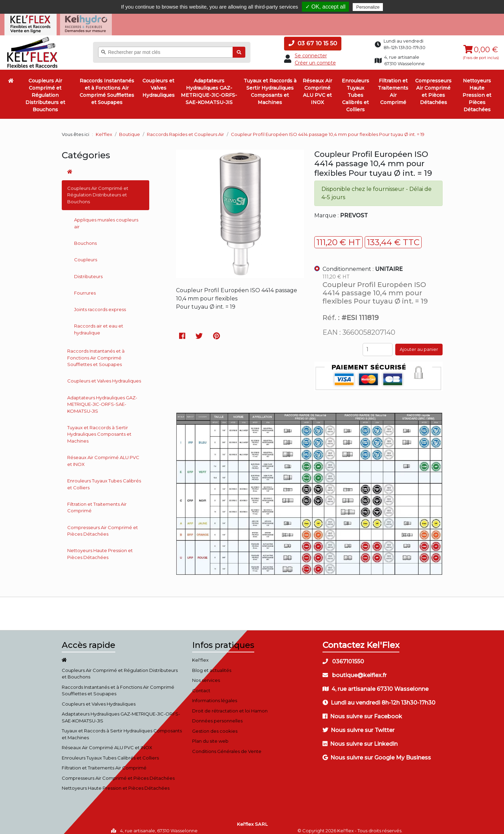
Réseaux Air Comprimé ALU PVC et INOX (317, 86)
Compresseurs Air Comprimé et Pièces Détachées (433, 86)
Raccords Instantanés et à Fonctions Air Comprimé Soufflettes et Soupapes (107, 86)
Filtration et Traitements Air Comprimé (393, 86)
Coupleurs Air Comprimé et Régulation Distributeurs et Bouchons (45, 90)
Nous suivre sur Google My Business (377, 752)
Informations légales (215, 695)
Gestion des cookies (215, 725)
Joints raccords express (100, 304)
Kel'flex (104, 128)
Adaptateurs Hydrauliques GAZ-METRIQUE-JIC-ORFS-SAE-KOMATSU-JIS (209, 86)
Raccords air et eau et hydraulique (99, 324)
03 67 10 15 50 (313, 38)
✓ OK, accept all (325, 7)
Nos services (206, 675)
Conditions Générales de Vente (227, 745)
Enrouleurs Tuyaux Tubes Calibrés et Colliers (355, 90)
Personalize (368, 7)
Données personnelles (217, 715)
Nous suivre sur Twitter (359, 725)
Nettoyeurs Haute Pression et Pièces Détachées (477, 90)
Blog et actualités (212, 664)
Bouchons (85, 238)
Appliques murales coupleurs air (106, 218)
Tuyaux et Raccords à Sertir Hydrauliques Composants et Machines (270, 86)
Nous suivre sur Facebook (362, 711)
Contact (201, 685)
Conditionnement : (363, 264)
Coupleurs (86, 254)
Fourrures (85, 287)
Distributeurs (88, 271)
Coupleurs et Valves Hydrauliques (159, 82)
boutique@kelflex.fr (355, 670)
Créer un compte (315, 57)
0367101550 (343, 656)
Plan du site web (210, 735)
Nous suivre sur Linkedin (360, 738)
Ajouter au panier (419, 344)
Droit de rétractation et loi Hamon (230, 705)
